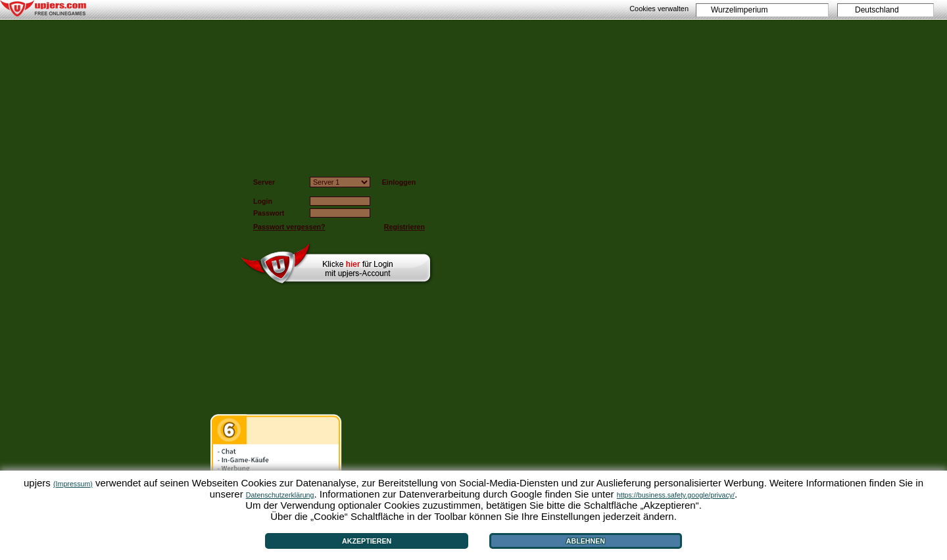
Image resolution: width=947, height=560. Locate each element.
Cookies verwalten (659, 9)
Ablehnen (586, 541)
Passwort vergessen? (289, 227)
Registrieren (404, 227)
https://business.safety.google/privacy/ (676, 495)
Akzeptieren (367, 541)
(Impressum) (73, 484)
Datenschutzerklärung (280, 495)
